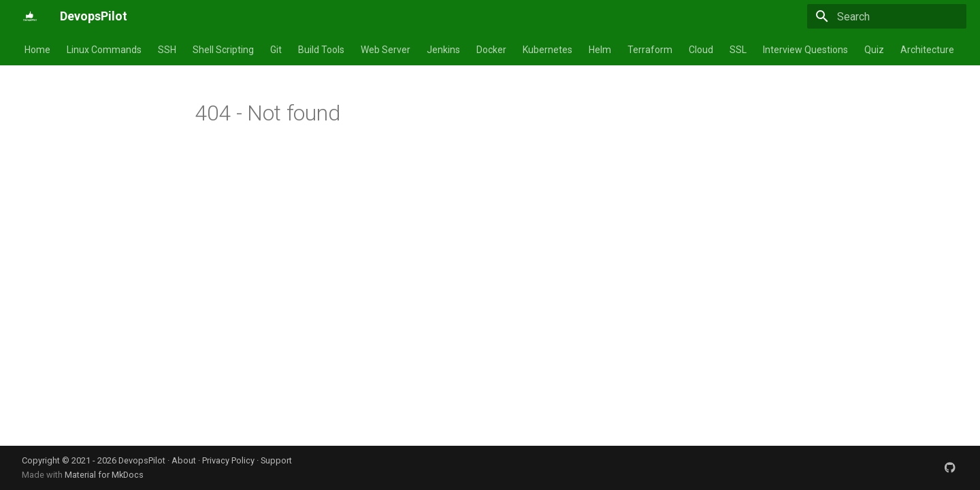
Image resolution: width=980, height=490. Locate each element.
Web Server (386, 50)
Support (276, 460)
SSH (167, 50)
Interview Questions (805, 50)
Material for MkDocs (104, 475)
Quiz (874, 50)
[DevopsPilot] (30, 16)
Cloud (701, 50)
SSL (738, 50)
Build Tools (321, 50)
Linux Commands (104, 50)
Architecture (927, 50)
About (184, 460)
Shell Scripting (223, 50)
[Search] (887, 16)
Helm (600, 50)
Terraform (650, 50)
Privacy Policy (228, 460)
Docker (491, 50)
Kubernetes (548, 50)
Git (276, 50)
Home (37, 50)
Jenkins (443, 50)
